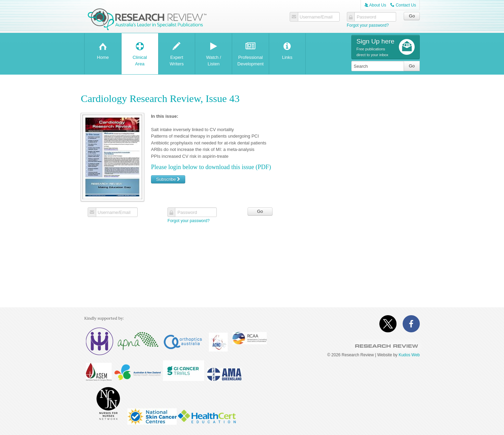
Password (367, 17)
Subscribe (168, 179)
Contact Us (403, 5)
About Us (375, 5)
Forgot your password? (368, 25)
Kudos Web (409, 355)
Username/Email (316, 17)
